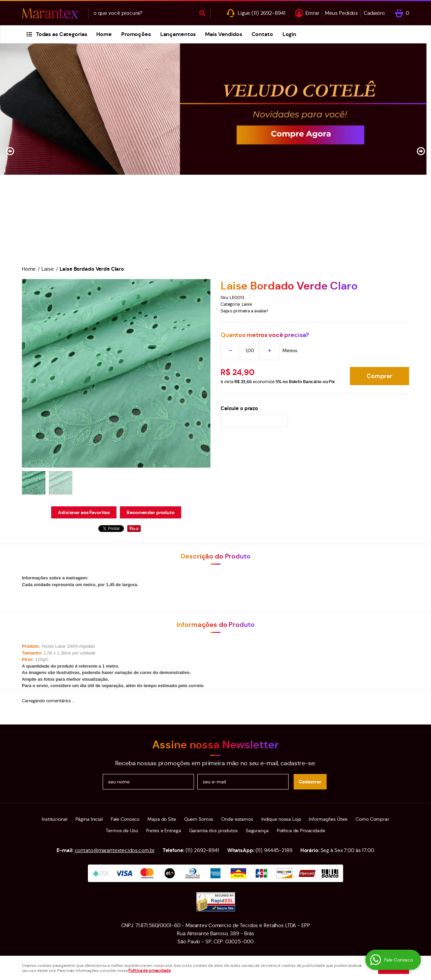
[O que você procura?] (202, 13)
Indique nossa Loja (281, 819)
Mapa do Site (162, 819)
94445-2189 (274, 850)
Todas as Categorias (62, 34)
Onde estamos (237, 819)
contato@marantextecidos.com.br (115, 850)
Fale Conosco (125, 819)
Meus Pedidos (341, 13)
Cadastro (374, 13)
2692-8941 (268, 13)
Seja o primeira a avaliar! (244, 311)
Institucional (54, 819)
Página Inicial (89, 819)
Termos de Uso (122, 831)
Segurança (257, 831)
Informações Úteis (328, 819)
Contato (262, 34)
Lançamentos (178, 34)
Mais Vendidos (223, 34)
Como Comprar (372, 819)
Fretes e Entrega (164, 831)
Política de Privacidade (301, 831)
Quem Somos (199, 819)
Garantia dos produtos (213, 831)
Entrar (312, 13)
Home (104, 34)
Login (289, 34)
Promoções (136, 34)
